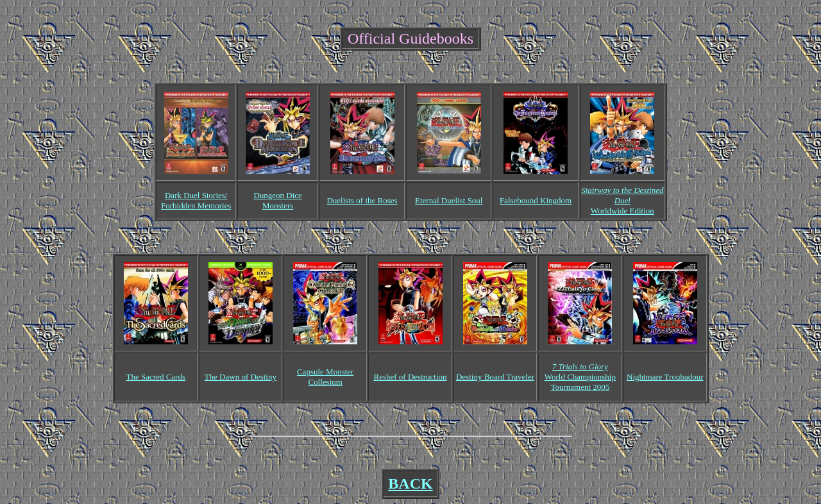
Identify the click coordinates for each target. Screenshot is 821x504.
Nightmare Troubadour (665, 377)
